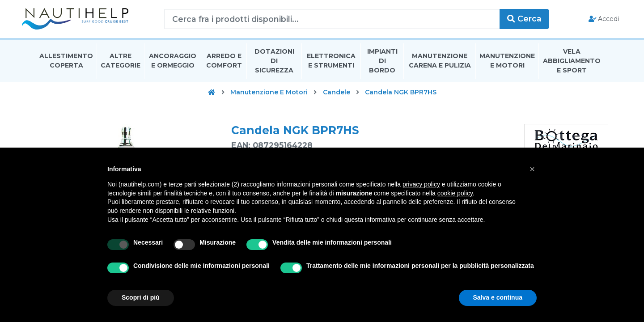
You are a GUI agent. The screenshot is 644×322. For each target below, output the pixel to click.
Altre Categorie (121, 64)
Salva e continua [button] (498, 297)
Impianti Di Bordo (382, 64)
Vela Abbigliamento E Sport (572, 64)
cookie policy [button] (455, 193)
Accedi (590, 21)
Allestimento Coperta (66, 64)
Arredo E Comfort (224, 64)
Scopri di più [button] (141, 297)
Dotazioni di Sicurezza (274, 64)
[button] (532, 169)
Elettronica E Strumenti (331, 64)
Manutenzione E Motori (507, 64)
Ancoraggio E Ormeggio (173, 64)
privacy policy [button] (421, 184)
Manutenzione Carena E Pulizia (440, 64)
